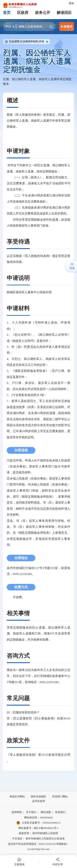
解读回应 (64, 13)
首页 (7, 13)
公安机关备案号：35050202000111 (38, 823)
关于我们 (31, 812)
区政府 (23, 13)
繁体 (71, 3)
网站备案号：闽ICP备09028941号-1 (38, 828)
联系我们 (60, 812)
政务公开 (43, 13)
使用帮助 (17, 812)
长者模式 (66, 26)
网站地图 (46, 812)
